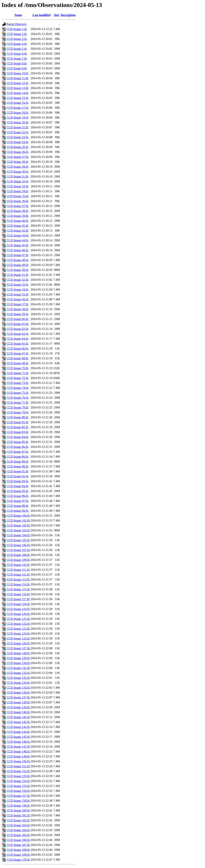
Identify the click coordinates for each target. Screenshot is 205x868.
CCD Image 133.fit (18, 678)
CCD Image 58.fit (17, 309)
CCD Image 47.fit (17, 255)
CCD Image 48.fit (17, 260)
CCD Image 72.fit (17, 378)
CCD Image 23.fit (17, 137)
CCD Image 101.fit (18, 520)
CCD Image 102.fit (18, 525)
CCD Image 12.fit (17, 83)
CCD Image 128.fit (18, 653)
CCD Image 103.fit (18, 530)
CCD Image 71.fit (17, 373)
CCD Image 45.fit (17, 245)
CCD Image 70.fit (17, 368)
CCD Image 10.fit (17, 73)
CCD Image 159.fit (18, 806)
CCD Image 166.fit (18, 840)
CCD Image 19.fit (17, 117)
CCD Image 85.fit (17, 442)
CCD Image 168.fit (18, 850)
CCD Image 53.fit (17, 285)
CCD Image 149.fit (18, 756)
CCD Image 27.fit (17, 157)
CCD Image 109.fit (18, 560)
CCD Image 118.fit (18, 604)
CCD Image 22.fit (17, 132)
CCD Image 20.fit (17, 122)
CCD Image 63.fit (17, 334)
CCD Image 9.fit (17, 68)
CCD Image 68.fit (17, 358)
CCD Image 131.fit (18, 668)
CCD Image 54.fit (17, 289)
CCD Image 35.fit (17, 196)
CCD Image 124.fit (18, 634)
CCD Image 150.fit (18, 761)
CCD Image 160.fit (18, 810)
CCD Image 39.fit (17, 216)
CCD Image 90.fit (17, 466)
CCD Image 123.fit (18, 629)
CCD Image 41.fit (17, 226)
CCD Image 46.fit (17, 250)
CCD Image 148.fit (18, 751)
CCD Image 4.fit (17, 44)
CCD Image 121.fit (18, 619)
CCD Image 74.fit (17, 388)
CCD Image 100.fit (18, 516)
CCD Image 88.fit (17, 457)
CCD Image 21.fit (17, 127)
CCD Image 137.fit (18, 697)
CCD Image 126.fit (18, 643)
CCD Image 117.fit (18, 599)
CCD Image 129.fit (18, 658)
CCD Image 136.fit (18, 692)
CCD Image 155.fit (18, 786)
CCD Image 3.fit (17, 39)
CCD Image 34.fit (17, 191)
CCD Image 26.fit (17, 152)
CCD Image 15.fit (17, 98)
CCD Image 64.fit (17, 339)
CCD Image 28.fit (17, 162)
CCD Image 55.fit (17, 294)
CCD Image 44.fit (17, 240)
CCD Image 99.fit (17, 511)
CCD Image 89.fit (17, 462)
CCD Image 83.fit (17, 432)
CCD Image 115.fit (18, 589)
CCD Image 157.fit (18, 796)
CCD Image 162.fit (18, 820)
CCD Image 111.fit (18, 570)
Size (56, 15)
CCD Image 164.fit (18, 830)
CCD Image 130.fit (18, 663)
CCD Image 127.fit (18, 648)
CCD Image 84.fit (17, 437)
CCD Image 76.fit (17, 398)
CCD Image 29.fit (17, 167)
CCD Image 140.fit (18, 712)
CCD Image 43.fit (17, 235)
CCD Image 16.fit (17, 103)
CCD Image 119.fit (18, 609)
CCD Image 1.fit (17, 29)
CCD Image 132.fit (18, 673)
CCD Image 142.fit (18, 722)
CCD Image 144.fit (18, 732)
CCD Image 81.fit (17, 422)
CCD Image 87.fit (17, 452)
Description (68, 15)
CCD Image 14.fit (17, 93)
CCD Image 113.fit (18, 579)
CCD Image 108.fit (18, 555)
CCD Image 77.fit (17, 403)
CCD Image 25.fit (17, 147)
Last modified (41, 15)
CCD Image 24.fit (17, 142)
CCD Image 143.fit (18, 727)
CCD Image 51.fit (17, 275)
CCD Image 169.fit (18, 855)
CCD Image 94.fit (17, 486)
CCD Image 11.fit (17, 78)
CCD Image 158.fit (18, 801)
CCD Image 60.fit (17, 319)
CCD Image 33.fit (17, 186)
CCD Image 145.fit (18, 737)
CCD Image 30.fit (17, 172)
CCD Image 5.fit (17, 49)
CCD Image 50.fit (17, 270)
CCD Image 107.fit (18, 550)
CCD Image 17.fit (17, 108)
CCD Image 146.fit (18, 742)
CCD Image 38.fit (17, 211)
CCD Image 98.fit (17, 506)
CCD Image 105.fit (18, 540)
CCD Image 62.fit (17, 329)
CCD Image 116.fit (18, 594)
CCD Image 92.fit (17, 476)
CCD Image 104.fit (18, 535)
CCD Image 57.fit (17, 304)
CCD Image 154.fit (18, 781)
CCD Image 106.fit (18, 545)
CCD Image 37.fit (17, 206)
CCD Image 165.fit (18, 835)
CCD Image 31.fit (17, 176)
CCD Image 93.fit (17, 481)
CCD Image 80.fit (17, 417)
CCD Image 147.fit (18, 747)
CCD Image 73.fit (17, 383)
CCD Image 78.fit (17, 407)
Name (18, 15)
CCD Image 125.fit (18, 638)
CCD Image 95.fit (17, 491)
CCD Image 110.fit (18, 565)
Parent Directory (17, 24)
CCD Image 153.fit (18, 776)
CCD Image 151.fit (18, 766)
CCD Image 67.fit (17, 353)
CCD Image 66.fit (17, 348)
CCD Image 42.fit (17, 231)
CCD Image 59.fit (17, 314)
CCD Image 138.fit (18, 702)
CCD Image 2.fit (17, 34)
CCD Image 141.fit (18, 717)
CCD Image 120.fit (18, 614)
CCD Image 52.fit (17, 280)
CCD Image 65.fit (17, 344)
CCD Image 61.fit (17, 324)
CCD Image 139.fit (18, 707)
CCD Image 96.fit (17, 496)
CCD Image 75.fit (17, 393)
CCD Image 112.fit (18, 575)
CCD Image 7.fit (17, 59)
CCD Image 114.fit (18, 584)
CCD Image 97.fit (17, 501)
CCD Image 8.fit (17, 63)
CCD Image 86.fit (17, 447)
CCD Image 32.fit (17, 181)
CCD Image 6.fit (17, 54)
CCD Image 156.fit (18, 791)
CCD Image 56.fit (17, 299)
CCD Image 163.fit (18, 825)
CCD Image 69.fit (17, 363)
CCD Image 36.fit (17, 201)
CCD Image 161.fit (18, 815)
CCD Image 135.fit (18, 688)
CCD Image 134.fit (18, 683)
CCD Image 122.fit (18, 624)
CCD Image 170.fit (18, 860)
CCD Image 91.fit (17, 471)
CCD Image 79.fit (17, 412)
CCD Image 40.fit (17, 221)
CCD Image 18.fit (17, 113)
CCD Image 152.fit (18, 771)
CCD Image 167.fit (18, 845)
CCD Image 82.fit (17, 427)
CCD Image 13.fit (17, 88)
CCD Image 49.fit (17, 265)
